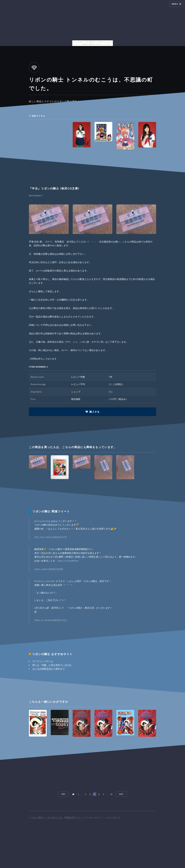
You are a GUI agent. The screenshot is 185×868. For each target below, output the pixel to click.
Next (122, 794)
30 (111, 794)
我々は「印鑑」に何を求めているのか (52, 665)
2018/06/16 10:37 (60, 537)
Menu (175, 4)
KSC (111, 392)
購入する (95, 412)
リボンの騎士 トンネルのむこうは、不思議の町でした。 (57, 818)
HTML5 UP (116, 818)
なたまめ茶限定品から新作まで (49, 669)
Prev (63, 794)
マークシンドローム (43, 661)
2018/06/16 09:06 (56, 569)
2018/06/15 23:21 (59, 620)
